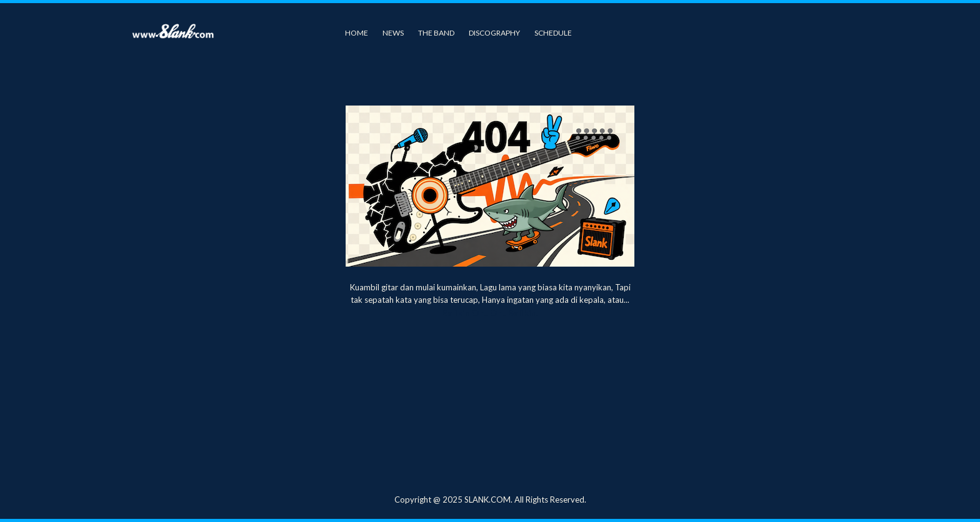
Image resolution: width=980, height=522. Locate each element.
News (393, 33)
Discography (494, 33)
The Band (436, 33)
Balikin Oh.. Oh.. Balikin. (490, 313)
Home (357, 33)
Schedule (553, 33)
